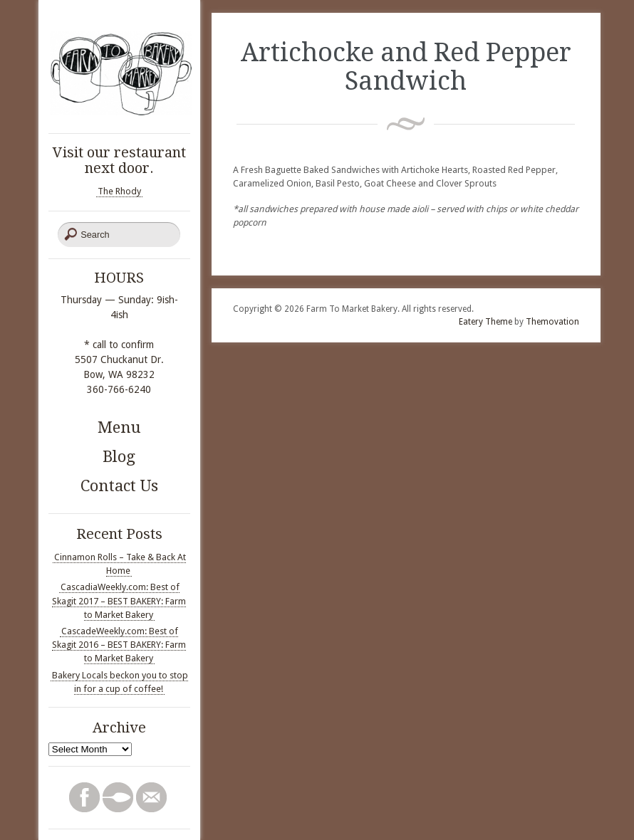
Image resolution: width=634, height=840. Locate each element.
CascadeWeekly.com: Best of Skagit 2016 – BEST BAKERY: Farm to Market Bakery (119, 645)
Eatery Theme (485, 322)
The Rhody (119, 191)
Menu (119, 427)
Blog (119, 457)
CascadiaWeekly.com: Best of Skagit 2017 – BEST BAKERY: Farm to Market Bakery (119, 600)
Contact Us (119, 486)
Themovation (552, 322)
